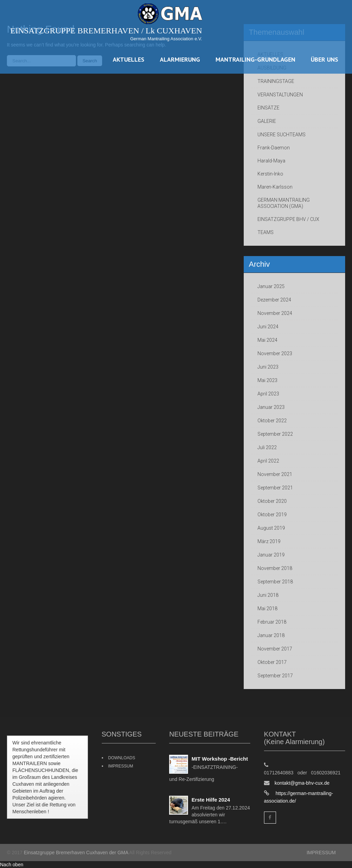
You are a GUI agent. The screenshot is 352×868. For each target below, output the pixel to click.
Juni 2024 (268, 327)
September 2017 (275, 676)
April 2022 (268, 461)
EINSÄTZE (268, 108)
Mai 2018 (267, 608)
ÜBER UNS (324, 59)
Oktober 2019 (272, 515)
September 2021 (275, 488)
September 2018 (275, 582)
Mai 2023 (267, 380)
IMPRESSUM (121, 766)
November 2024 (275, 313)
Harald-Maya (271, 161)
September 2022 (275, 434)
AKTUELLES (129, 59)
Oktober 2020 (272, 501)
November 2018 (275, 568)
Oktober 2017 (272, 662)
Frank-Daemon (274, 148)
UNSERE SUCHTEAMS (282, 135)
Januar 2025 (271, 286)
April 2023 (268, 394)
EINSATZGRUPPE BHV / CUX (288, 219)
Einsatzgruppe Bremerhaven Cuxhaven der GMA (76, 853)
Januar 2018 (271, 635)
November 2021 (275, 474)
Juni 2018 (268, 595)
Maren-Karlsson (275, 187)
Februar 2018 (272, 622)
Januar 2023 (271, 407)
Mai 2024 (267, 340)
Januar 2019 (271, 555)
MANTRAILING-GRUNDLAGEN (255, 59)
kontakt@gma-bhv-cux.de (302, 783)
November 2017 (275, 649)
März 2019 (269, 541)
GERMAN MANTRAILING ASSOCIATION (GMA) (284, 203)
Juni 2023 (268, 367)
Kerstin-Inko (270, 174)
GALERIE (267, 121)
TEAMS (266, 232)
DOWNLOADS (122, 758)
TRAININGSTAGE (276, 81)
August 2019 (271, 528)
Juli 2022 (267, 447)
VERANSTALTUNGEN (280, 95)
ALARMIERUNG (180, 59)
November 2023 (275, 353)
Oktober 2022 (272, 421)
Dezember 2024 (274, 300)
